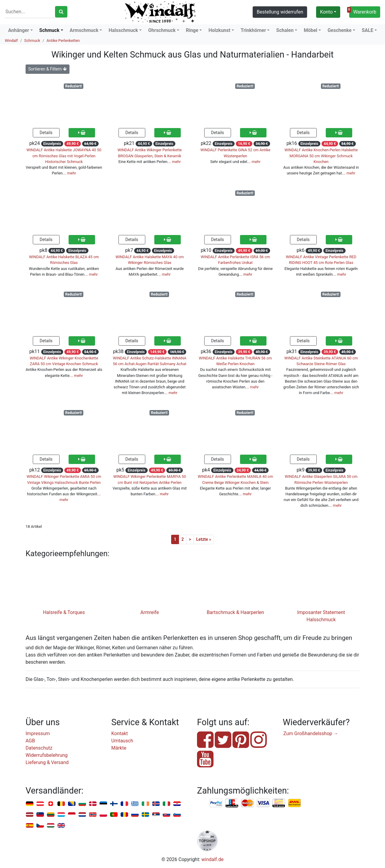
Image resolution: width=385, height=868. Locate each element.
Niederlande (82, 815)
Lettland (30, 815)
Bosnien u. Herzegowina (72, 804)
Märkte (119, 748)
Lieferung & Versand (47, 762)
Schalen (285, 30)
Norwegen (93, 815)
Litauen (51, 815)
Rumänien (124, 815)
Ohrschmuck (162, 30)
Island (156, 804)
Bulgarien (82, 804)
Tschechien (40, 826)
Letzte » (204, 539)
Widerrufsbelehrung (47, 755)
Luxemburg (61, 815)
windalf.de (213, 859)
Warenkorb (363, 11)
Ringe (192, 30)
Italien (166, 804)
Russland (135, 815)
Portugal (114, 815)
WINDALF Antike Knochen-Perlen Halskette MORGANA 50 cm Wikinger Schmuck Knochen (321, 156)
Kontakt (120, 733)
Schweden (145, 815)
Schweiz (51, 804)
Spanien (30, 826)
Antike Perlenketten (63, 41)
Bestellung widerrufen (280, 12)
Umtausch (122, 741)
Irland (145, 804)
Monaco (72, 815)
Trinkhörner (253, 30)
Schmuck (49, 30)
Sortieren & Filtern (48, 69)
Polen (103, 815)
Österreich (40, 804)
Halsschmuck (123, 30)
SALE (368, 30)
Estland (103, 804)
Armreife (150, 612)
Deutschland (30, 804)
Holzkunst (219, 30)
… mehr (70, 173)
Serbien (156, 815)
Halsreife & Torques (64, 612)
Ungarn (51, 826)
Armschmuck (84, 30)
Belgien (61, 804)
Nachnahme (294, 803)
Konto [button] (326, 12)
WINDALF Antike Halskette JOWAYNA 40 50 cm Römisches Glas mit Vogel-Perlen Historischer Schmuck (64, 156)
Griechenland (135, 804)
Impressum (38, 733)
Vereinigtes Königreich (61, 826)
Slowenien (177, 815)
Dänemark (93, 804)
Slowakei (166, 815)
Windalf (11, 41)
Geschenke (340, 30)
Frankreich (124, 804)
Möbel (311, 30)
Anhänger (19, 30)
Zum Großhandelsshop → (311, 733)
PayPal (216, 803)
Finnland (114, 804)
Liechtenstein (40, 815)
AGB (30, 741)
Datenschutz (39, 748)
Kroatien (177, 804)
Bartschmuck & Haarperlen (235, 612)
